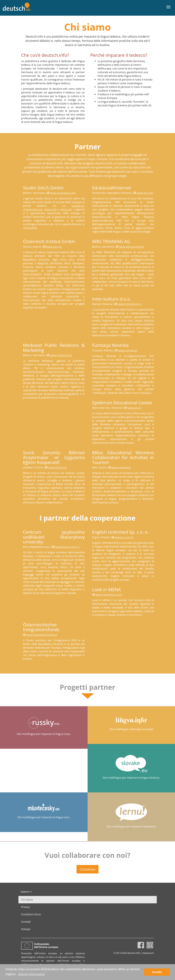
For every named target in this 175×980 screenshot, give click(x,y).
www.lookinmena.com (107, 595)
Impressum (148, 953)
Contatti (26, 922)
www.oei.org (52, 247)
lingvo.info (51, 209)
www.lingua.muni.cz (66, 547)
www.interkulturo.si (128, 304)
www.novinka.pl (126, 350)
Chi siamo (27, 900)
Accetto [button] (157, 972)
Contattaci (88, 869)
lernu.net (66, 209)
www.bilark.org (56, 467)
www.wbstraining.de (130, 247)
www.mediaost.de (59, 355)
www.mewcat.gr (120, 467)
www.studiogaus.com (61, 193)
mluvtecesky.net (33, 209)
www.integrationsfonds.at (40, 635)
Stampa (26, 929)
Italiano (26, 892)
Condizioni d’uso (31, 914)
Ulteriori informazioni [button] (31, 974)
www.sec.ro (133, 408)
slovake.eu (78, 206)
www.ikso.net (143, 193)
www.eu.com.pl (122, 537)
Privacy (25, 907)
